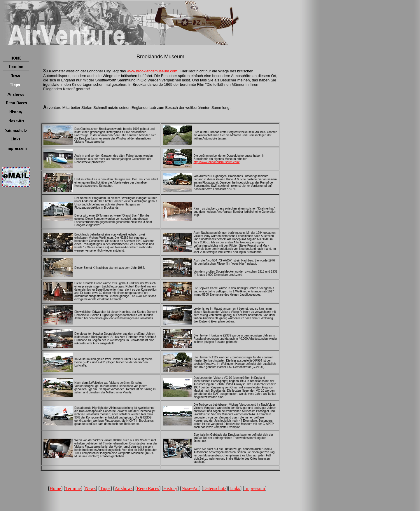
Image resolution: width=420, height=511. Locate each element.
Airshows (124, 488)
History (170, 488)
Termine (73, 488)
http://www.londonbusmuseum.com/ (217, 162)
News (90, 488)
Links (235, 488)
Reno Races (148, 488)
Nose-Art (190, 488)
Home (55, 488)
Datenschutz (215, 488)
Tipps (105, 488)
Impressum (255, 488)
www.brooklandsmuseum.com (152, 71)
